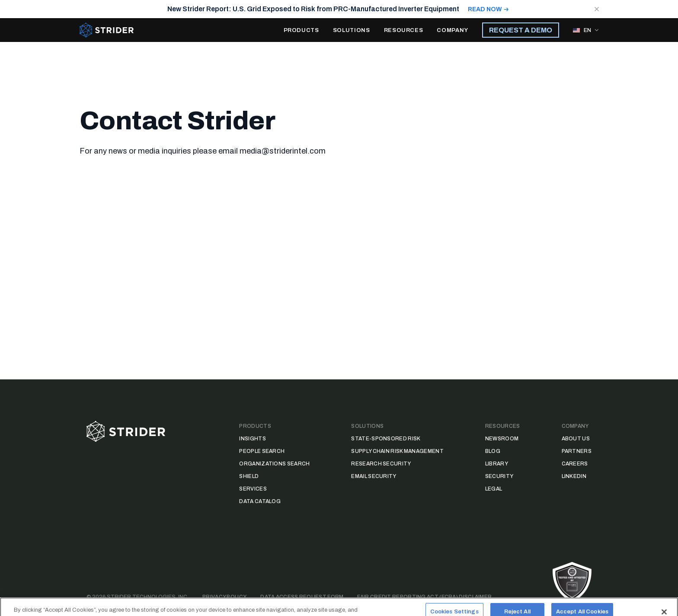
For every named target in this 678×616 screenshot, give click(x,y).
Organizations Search (274, 464)
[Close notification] (597, 9)
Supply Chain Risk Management (397, 451)
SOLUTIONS (352, 30)
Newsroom (502, 439)
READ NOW (485, 9)
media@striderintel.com (283, 151)
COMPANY (453, 30)
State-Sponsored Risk (386, 439)
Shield (249, 476)
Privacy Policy (224, 597)
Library (497, 464)
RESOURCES (404, 30)
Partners (577, 451)
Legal (494, 489)
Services (253, 489)
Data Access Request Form (302, 597)
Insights (252, 439)
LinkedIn (574, 476)
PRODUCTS (301, 30)
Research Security (381, 464)
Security (499, 476)
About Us (576, 439)
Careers (575, 464)
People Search (262, 451)
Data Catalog (260, 501)
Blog (493, 451)
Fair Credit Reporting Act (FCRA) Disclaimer (424, 597)
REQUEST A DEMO (521, 30)
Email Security (374, 476)
